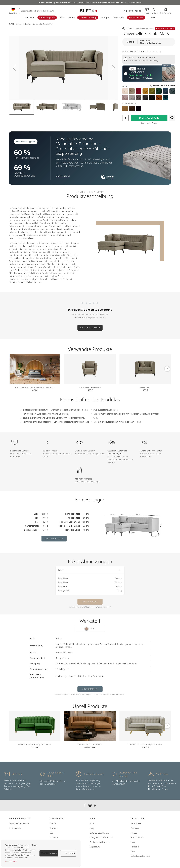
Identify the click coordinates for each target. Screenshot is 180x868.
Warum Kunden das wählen (141, 75)
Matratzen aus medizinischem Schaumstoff (35, 387)
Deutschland (136, 824)
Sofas (62, 17)
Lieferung (54, 837)
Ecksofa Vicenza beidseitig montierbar (145, 744)
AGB (92, 824)
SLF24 (11, 24)
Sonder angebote (47, 17)
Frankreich (135, 847)
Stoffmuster (119, 17)
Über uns (53, 828)
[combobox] (38, 11)
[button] (14, 68)
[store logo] (90, 11)
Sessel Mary (145, 387)
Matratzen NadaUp (87, 17)
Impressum (95, 847)
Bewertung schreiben (90, 328)
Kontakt (151, 17)
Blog (92, 828)
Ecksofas (27, 24)
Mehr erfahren (11, 862)
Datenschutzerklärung (99, 833)
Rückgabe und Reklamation (102, 837)
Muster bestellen (90, 689)
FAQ (51, 833)
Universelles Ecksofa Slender (90, 744)
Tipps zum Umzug (90, 602)
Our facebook (85, 805)
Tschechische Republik (140, 856)
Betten (71, 17)
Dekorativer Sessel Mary (90, 387)
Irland (133, 842)
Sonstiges (105, 17)
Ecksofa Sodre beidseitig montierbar (35, 744)
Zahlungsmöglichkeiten (100, 842)
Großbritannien (137, 837)
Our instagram (90, 805)
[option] (125, 91)
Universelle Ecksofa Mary (43, 24)
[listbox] (149, 94)
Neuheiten (30, 17)
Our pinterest (95, 805)
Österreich (135, 828)
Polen (133, 851)
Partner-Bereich (136, 17)
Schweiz (134, 833)
